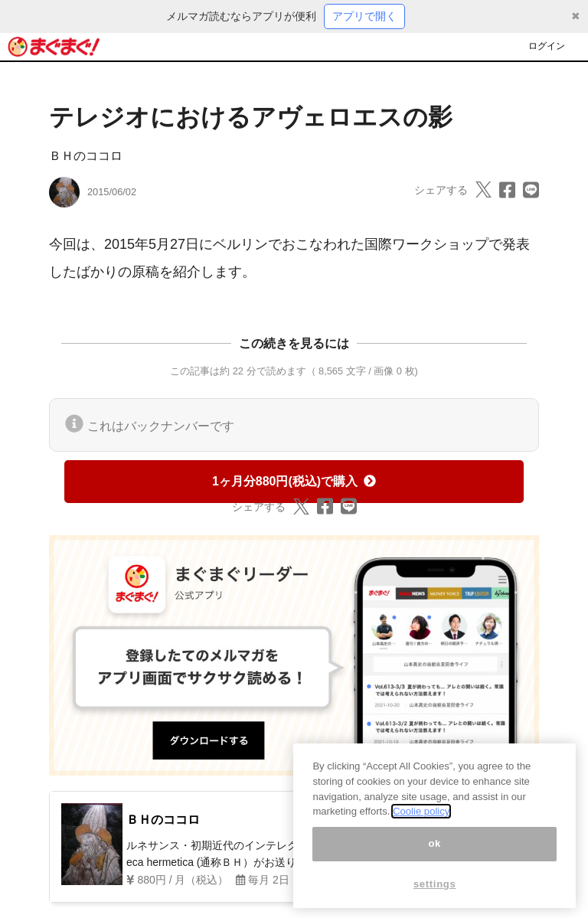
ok (434, 856)
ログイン (547, 46)
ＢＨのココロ (86, 156)
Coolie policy (421, 824)
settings (435, 897)
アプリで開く (364, 16)
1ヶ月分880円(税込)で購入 (294, 481)
